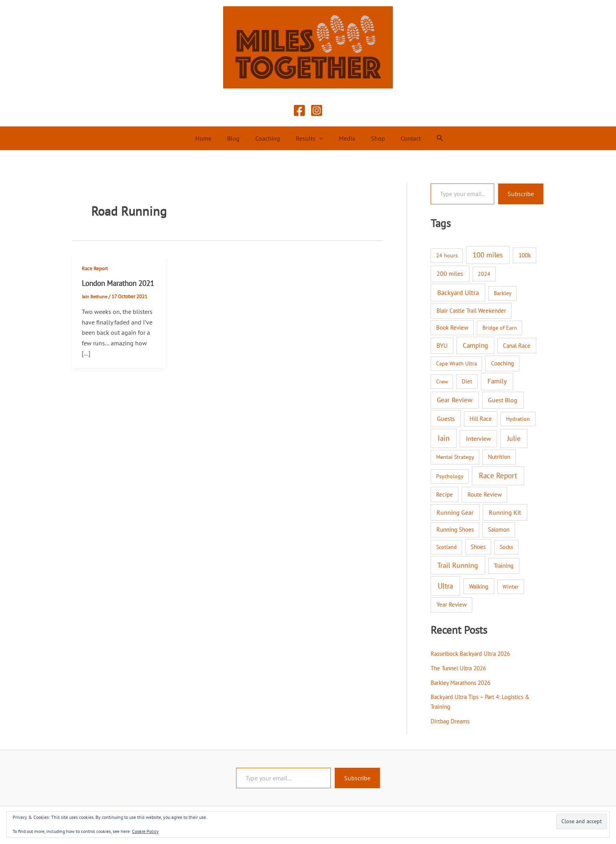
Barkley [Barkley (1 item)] (503, 293)
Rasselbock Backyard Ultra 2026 (474, 653)
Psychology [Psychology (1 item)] (450, 476)
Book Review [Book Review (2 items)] (452, 328)
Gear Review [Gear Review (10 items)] (455, 400)
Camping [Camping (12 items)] (475, 345)
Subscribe (521, 194)
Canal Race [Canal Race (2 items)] (517, 346)
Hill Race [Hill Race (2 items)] (481, 419)
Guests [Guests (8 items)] (446, 418)
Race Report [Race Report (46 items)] (498, 475)
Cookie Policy (145, 831)
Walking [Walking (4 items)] (479, 586)
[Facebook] (299, 110)
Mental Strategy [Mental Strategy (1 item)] (455, 457)
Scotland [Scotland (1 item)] (446, 547)
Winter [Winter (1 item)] (511, 587)
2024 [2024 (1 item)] (484, 274)
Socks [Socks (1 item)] (506, 547)
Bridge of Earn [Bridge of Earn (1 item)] (500, 328)
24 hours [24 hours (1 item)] (447, 255)
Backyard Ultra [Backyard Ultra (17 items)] (458, 293)
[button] (319, 138)
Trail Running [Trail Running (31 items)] (458, 565)
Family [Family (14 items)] (497, 381)
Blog (240, 138)
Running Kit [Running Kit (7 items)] (505, 512)
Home (213, 138)
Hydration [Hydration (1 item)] (518, 419)
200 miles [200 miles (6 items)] (450, 273)
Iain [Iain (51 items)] (444, 438)
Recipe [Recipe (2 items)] (445, 494)
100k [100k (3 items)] (525, 255)
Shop (372, 138)
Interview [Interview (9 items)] (478, 439)
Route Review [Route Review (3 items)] (485, 494)
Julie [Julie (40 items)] (514, 438)
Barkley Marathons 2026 (463, 682)
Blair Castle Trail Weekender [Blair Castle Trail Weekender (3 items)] (471, 311)
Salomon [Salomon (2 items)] (499, 529)
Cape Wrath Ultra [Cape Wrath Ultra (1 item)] (456, 363)
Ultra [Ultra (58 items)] (445, 586)
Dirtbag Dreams (451, 719)
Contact (401, 138)
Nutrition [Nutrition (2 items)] (499, 457)
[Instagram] (317, 110)
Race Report (96, 268)
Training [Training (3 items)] (504, 566)
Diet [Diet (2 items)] (467, 381)
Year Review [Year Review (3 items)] (452, 605)
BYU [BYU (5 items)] (442, 345)
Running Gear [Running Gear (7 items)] (455, 512)
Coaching (271, 138)
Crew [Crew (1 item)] (442, 382)
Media (344, 138)
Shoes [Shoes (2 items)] (478, 547)
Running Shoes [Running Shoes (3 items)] (455, 529)
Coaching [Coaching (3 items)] (502, 363)
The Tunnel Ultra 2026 (461, 668)
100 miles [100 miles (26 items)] (488, 255)
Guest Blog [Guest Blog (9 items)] (503, 400)
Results (310, 138)
